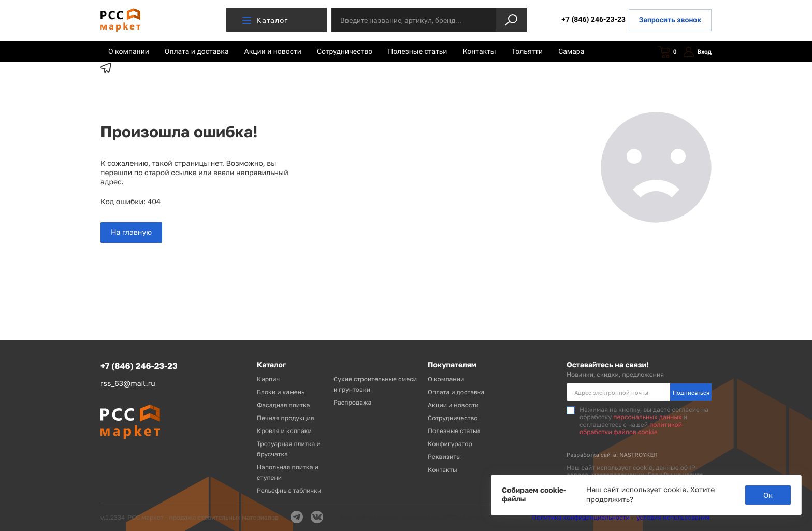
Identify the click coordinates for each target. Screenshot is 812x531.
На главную (131, 232)
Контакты (479, 52)
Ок (768, 495)
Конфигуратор (450, 444)
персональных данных (647, 417)
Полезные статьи (417, 52)
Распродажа (352, 402)
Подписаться (691, 392)
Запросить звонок (670, 20)
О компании (129, 52)
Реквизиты (444, 457)
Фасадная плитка (284, 405)
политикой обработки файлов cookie (631, 428)
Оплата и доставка (197, 52)
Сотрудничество (345, 52)
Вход (698, 52)
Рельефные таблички (289, 490)
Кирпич (268, 379)
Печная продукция (286, 418)
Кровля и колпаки (284, 431)
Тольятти (527, 52)
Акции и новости (273, 52)
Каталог (265, 20)
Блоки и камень (281, 392)
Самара (571, 52)
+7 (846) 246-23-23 (593, 20)
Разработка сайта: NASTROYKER (612, 455)
